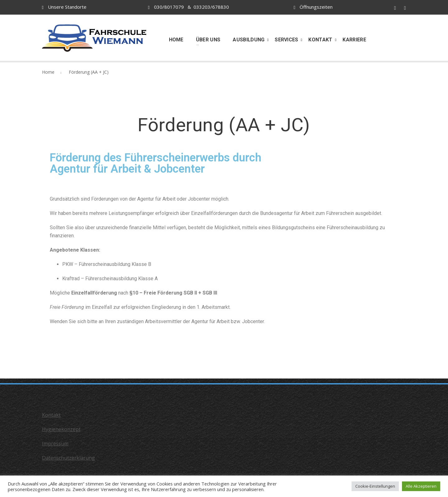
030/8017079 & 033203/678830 (189, 7)
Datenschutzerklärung (68, 458)
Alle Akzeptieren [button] (421, 486)
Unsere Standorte (67, 7)
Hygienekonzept (61, 429)
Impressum (55, 444)
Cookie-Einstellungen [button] (375, 486)
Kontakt (51, 415)
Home (48, 72)
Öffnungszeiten (316, 7)
